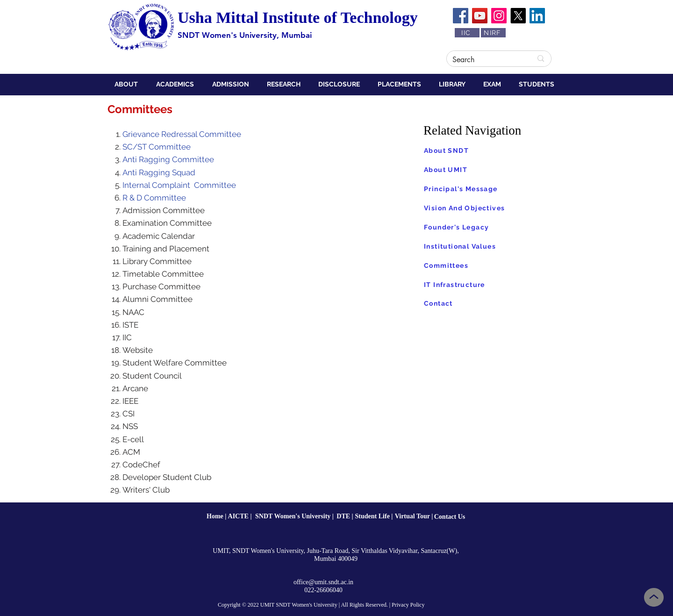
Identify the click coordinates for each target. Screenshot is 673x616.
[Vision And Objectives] (493, 208)
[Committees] (493, 265)
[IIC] (467, 33)
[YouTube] (480, 16)
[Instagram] (499, 16)
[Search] (485, 60)
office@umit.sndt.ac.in (323, 582)
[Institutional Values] (493, 246)
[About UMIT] (493, 170)
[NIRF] (493, 33)
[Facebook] (461, 16)
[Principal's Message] (493, 189)
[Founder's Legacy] (493, 227)
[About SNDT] (493, 150)
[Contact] (493, 303)
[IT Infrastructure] (493, 285)
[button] (128, 84)
